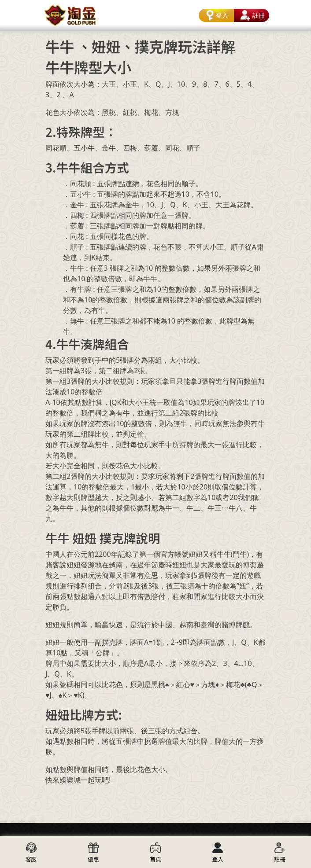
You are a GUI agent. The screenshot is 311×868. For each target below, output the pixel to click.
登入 (216, 15)
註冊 (252, 15)
